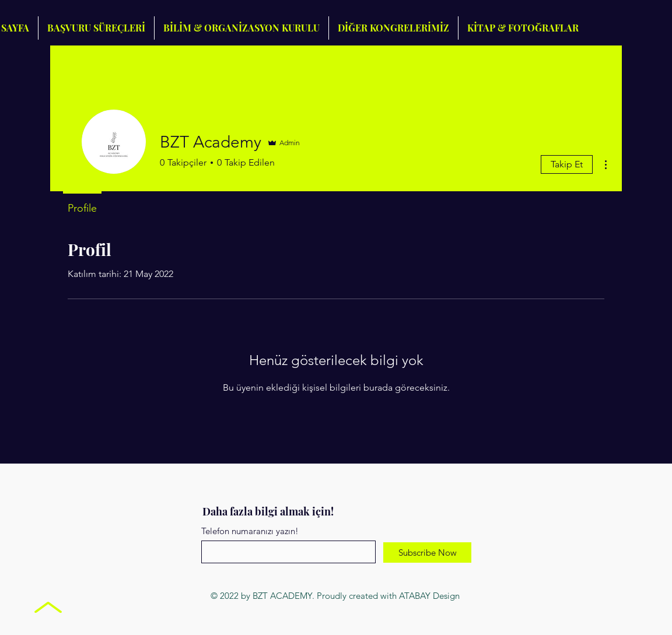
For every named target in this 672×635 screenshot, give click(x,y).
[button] (393, 28)
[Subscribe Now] (427, 552)
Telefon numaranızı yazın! (250, 531)
